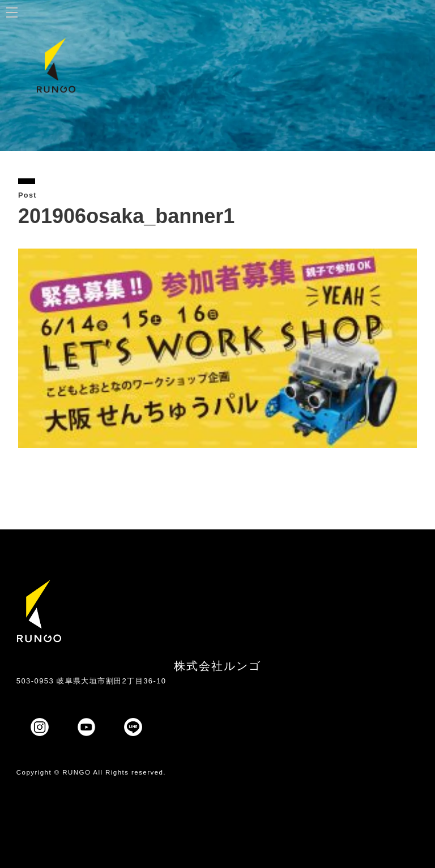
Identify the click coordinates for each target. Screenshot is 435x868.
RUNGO (76, 772)
